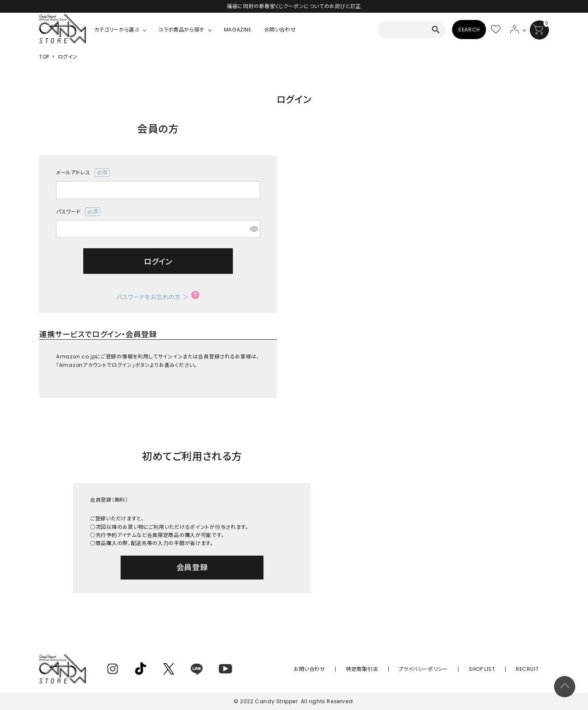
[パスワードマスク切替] (254, 229)
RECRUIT (531, 669)
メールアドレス (83, 173)
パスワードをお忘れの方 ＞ (153, 297)
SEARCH (469, 30)
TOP (44, 57)
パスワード (78, 212)
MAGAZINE (238, 30)
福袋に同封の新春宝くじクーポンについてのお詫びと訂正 (294, 6)
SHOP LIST (494, 669)
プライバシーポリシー (444, 669)
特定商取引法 (391, 669)
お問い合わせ (280, 30)
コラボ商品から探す (181, 30)
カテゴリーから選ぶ (117, 30)
